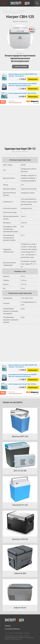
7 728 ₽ (22, 89)
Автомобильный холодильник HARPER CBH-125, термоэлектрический (23, 85)
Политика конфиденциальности (17, 637)
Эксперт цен (20, 3)
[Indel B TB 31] (20, 592)
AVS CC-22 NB (20, 471)
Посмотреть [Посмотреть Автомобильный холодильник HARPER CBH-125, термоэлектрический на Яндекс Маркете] (33, 89)
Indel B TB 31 (20, 608)
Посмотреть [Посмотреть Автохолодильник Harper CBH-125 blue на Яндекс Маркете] (33, 97)
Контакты (27, 633)
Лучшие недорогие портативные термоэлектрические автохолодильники (20, 58)
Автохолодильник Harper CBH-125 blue (22, 93)
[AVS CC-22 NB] (20, 455)
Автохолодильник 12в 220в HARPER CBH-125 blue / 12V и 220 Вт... (23, 75)
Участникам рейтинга (12, 629)
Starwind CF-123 (20, 505)
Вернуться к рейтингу (20, 67)
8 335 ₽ (22, 96)
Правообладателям (16, 639)
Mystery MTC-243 (20, 436)
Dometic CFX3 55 (20, 539)
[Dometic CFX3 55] (20, 524)
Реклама (8, 626)
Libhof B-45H (20, 573)
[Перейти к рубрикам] (4, 3)
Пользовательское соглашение (14, 636)
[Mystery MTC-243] (20, 421)
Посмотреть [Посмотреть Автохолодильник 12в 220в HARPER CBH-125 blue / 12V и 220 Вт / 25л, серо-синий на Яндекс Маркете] (33, 79)
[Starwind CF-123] (20, 489)
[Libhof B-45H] (20, 558)
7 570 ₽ (22, 79)
